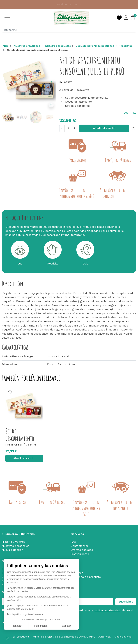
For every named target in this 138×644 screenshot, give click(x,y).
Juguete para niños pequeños (95, 46)
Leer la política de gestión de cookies (25, 614)
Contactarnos (80, 546)
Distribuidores (80, 554)
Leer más (130, 113)
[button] (8, 638)
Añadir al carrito (104, 128)
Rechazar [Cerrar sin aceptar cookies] (16, 626)
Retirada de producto (87, 577)
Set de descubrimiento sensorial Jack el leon (21, 442)
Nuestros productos (58, 46)
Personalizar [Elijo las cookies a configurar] (41, 626)
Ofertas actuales (82, 550)
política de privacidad (107, 610)
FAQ (73, 542)
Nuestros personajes (16, 546)
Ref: (62, 82)
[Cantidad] (68, 128)
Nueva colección (12, 550)
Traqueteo (126, 46)
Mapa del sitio (123, 637)
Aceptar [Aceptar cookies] (66, 626)
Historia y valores (13, 542)
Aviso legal (105, 637)
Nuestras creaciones (27, 46)
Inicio (5, 46)
